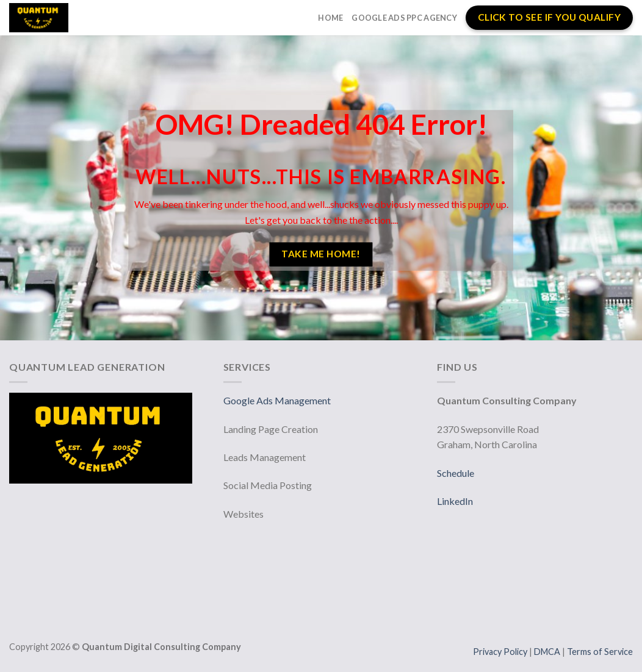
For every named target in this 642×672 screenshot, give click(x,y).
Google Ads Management (278, 400)
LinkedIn (455, 501)
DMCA (548, 652)
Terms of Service (600, 652)
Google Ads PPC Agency (404, 18)
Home (330, 18)
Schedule (456, 473)
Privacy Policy (501, 652)
